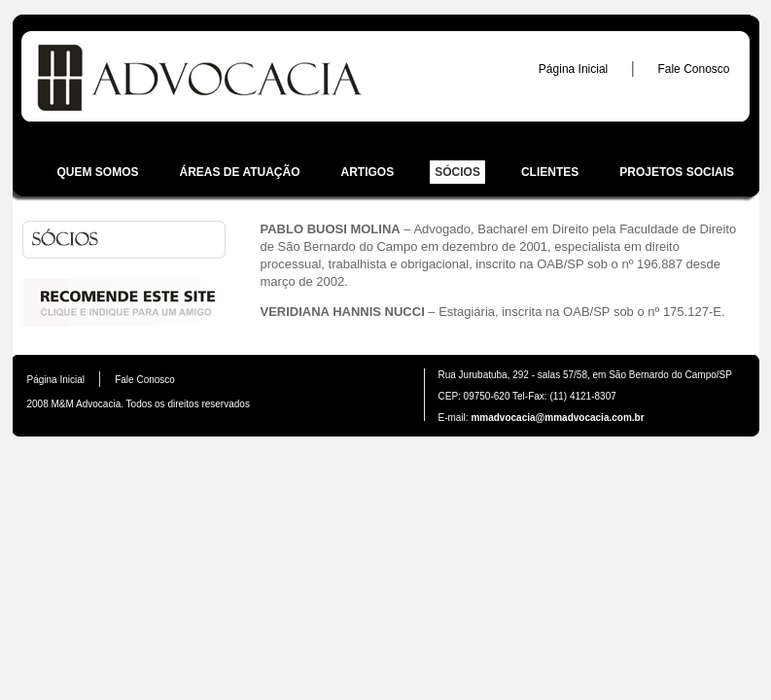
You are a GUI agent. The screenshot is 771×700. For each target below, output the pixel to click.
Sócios (457, 172)
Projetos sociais (677, 172)
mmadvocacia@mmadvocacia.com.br (557, 418)
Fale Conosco (693, 69)
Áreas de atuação (240, 172)
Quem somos (98, 172)
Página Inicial (573, 69)
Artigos (368, 172)
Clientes (550, 172)
